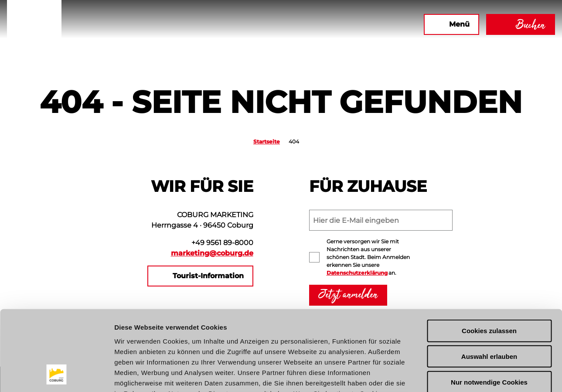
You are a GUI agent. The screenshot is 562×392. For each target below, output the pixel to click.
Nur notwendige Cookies (489, 308)
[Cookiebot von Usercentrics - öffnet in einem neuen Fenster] (56, 375)
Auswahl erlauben (489, 283)
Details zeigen (464, 375)
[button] (323, 24)
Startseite (267, 141)
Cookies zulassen (489, 257)
